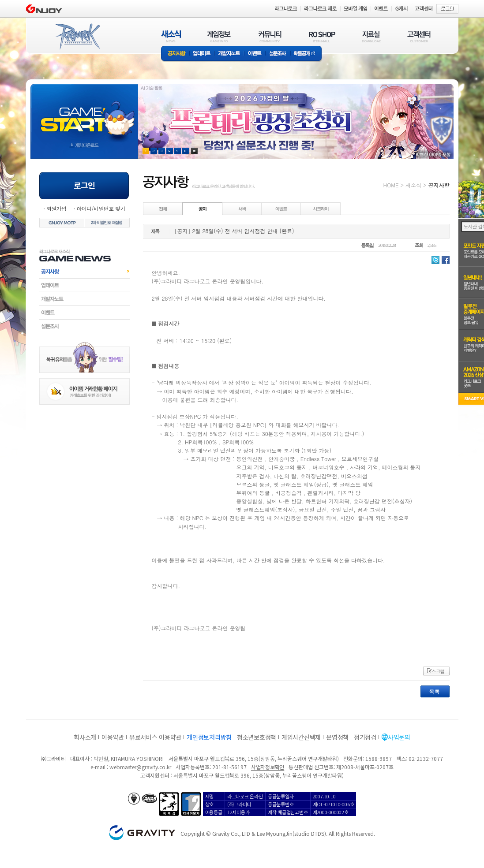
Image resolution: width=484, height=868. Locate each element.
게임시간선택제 (301, 737)
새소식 (413, 185)
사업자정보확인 (268, 767)
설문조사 (278, 54)
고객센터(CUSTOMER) (419, 36)
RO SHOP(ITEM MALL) (322, 36)
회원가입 (56, 208)
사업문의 (399, 737)
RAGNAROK (77, 37)
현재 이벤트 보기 (194, 151)
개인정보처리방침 (209, 737)
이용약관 (113, 737)
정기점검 (365, 737)
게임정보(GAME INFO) (219, 36)
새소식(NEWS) (171, 36)
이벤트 (255, 54)
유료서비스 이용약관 (155, 737)
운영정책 (337, 737)
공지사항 (175, 54)
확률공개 (306, 54)
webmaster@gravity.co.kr (140, 767)
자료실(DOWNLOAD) (371, 36)
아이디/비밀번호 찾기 (101, 208)
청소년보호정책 (257, 737)
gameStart (84, 113)
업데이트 (202, 54)
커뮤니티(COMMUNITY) (270, 36)
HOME (391, 185)
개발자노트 (229, 54)
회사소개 (85, 737)
